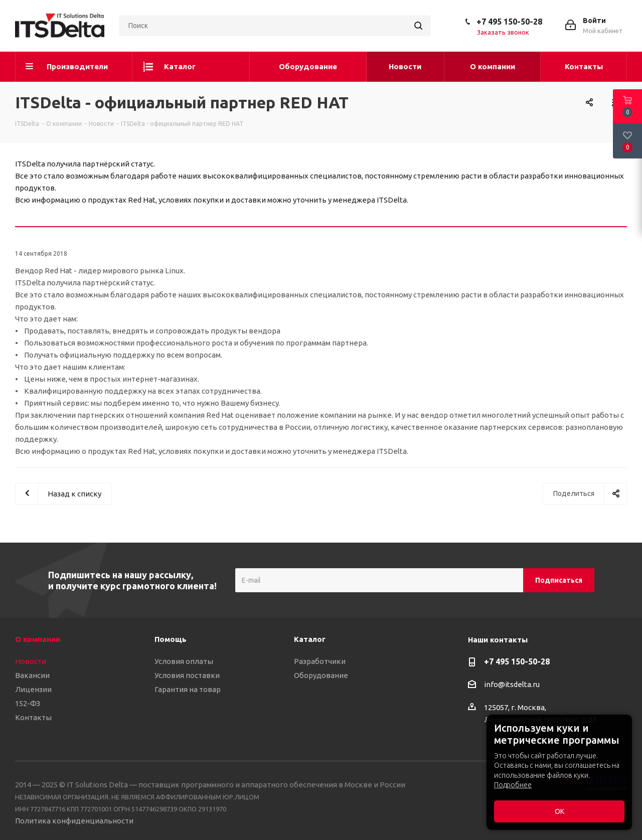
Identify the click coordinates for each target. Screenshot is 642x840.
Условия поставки (187, 675)
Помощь (171, 639)
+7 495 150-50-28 (509, 22)
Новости (31, 661)
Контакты (33, 717)
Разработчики (320, 661)
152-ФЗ (28, 703)
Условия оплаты (184, 661)
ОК (559, 811)
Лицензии (33, 689)
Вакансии (32, 675)
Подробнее (513, 785)
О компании (38, 639)
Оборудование (321, 675)
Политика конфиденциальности (74, 821)
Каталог (310, 639)
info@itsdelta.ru (512, 684)
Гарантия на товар (188, 689)
